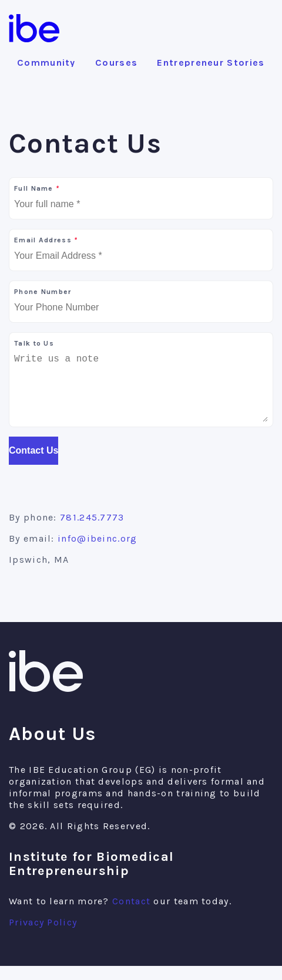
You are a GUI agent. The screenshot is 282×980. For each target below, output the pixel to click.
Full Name (36, 188)
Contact (131, 915)
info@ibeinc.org (98, 552)
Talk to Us (34, 343)
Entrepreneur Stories (211, 62)
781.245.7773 (92, 531)
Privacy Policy (43, 936)
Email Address (46, 240)
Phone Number (43, 292)
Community (46, 62)
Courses (116, 62)
